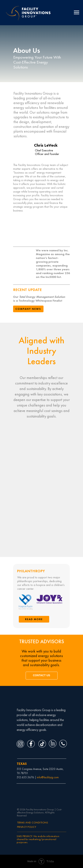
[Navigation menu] (77, 13)
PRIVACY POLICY (27, 827)
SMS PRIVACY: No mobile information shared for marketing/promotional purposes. (38, 839)
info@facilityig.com (48, 777)
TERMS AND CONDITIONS (33, 822)
